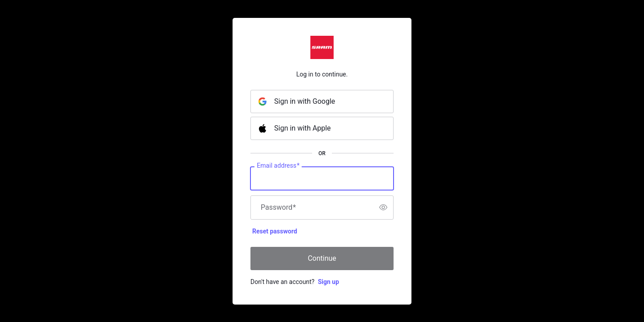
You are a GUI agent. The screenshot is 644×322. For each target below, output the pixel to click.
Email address (278, 165)
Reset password (275, 231)
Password (278, 208)
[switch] (383, 208)
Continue (322, 258)
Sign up (328, 282)
